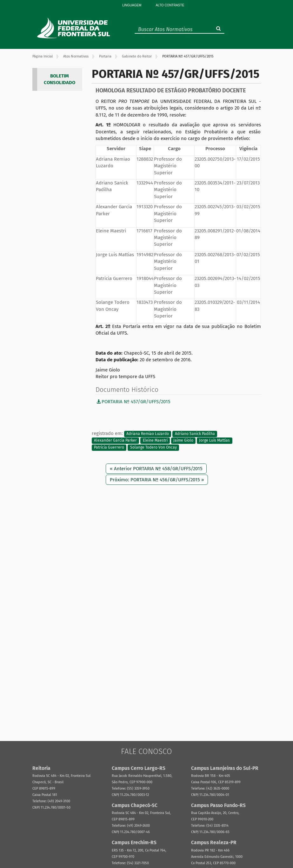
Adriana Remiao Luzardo (148, 434)
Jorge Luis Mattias (214, 441)
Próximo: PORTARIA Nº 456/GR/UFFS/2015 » (157, 480)
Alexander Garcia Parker (115, 441)
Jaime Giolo (183, 441)
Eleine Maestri (155, 441)
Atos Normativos (76, 56)
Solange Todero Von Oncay (153, 447)
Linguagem (132, 5)
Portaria (105, 56)
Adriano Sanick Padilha (195, 434)
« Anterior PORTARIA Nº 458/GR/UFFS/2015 (156, 469)
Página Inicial (43, 56)
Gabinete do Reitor (137, 56)
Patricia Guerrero (109, 447)
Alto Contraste (170, 5)
